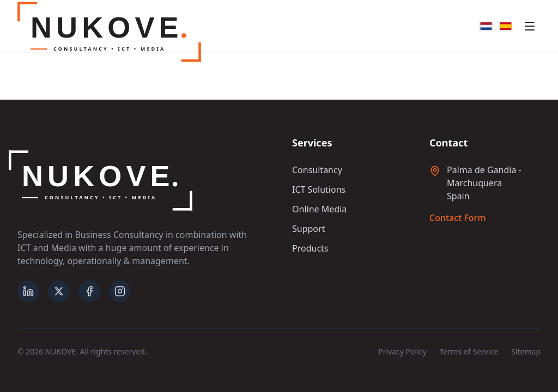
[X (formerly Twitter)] (59, 291)
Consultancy (317, 170)
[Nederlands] (486, 26)
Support (308, 229)
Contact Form (458, 218)
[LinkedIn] (28, 291)
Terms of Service (469, 351)
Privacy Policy (402, 351)
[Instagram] (120, 291)
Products (310, 248)
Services (312, 143)
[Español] (506, 26)
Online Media (319, 209)
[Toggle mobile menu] (530, 26)
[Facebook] (89, 291)
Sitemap (526, 351)
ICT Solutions (319, 189)
